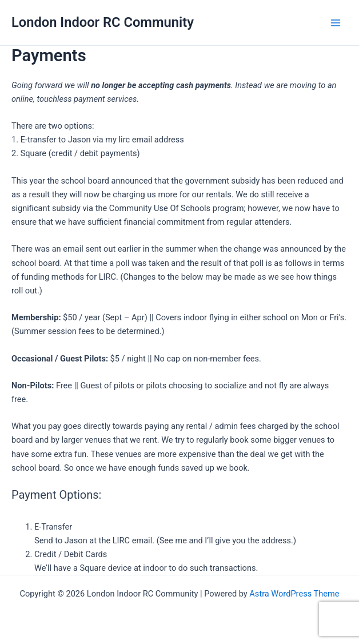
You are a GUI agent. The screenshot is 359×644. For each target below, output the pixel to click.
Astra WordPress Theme (294, 594)
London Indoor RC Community (103, 22)
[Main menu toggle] (336, 23)
